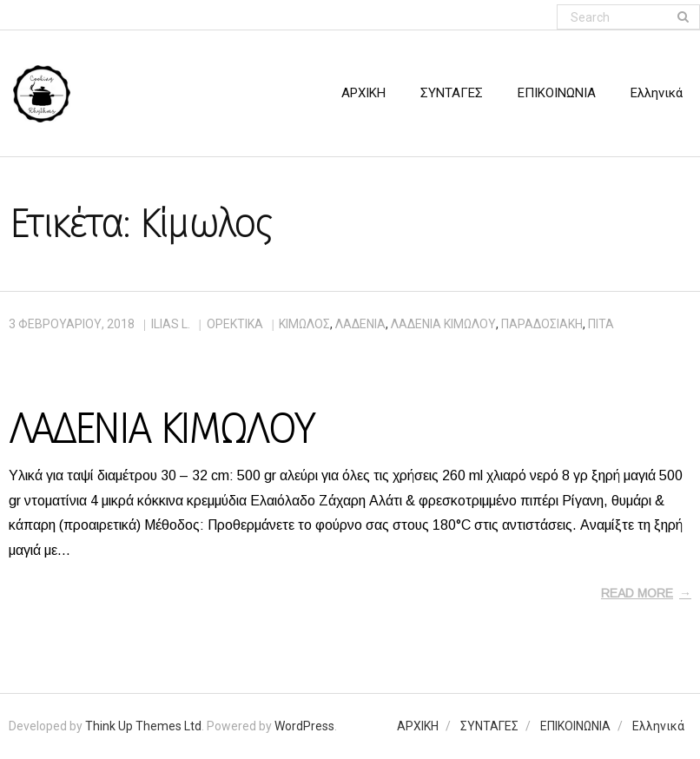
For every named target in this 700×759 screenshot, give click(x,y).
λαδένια (360, 324)
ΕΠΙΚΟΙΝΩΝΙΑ (575, 726)
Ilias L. (171, 324)
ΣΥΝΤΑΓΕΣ (489, 726)
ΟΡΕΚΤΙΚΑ (235, 324)
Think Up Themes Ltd (143, 726)
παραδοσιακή (542, 324)
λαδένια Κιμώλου (443, 324)
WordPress (304, 726)
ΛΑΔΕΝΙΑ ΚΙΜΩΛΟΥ (161, 429)
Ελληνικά (658, 726)
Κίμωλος (304, 324)
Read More (637, 593)
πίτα (601, 324)
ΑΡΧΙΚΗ (418, 726)
